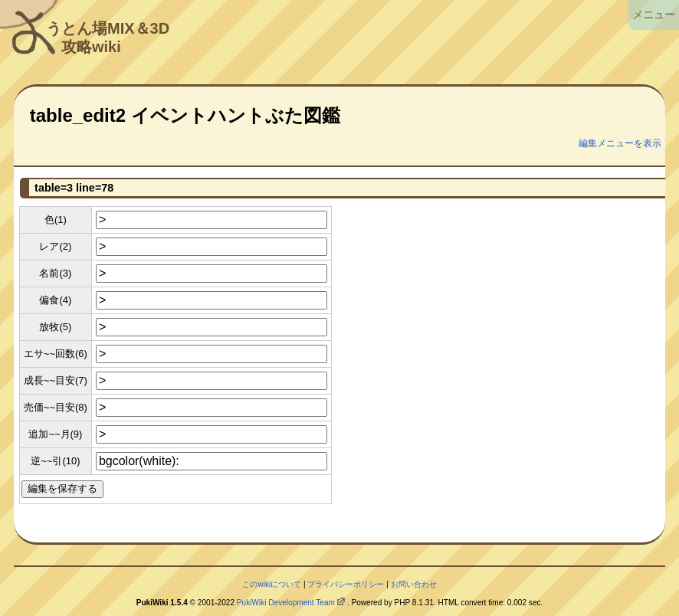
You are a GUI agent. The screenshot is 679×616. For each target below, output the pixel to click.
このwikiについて (272, 584)
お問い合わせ (414, 584)
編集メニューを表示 (620, 143)
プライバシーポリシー (346, 584)
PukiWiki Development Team (286, 603)
